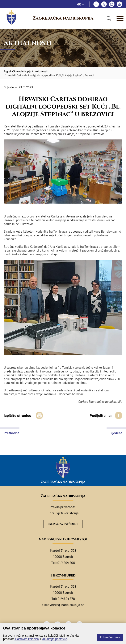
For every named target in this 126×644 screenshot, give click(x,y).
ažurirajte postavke (55, 639)
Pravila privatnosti (63, 507)
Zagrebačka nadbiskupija (63, 18)
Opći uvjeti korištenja (63, 513)
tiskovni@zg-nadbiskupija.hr (63, 605)
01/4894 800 (66, 563)
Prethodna (12, 433)
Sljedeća (116, 433)
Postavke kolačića (27, 639)
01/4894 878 (66, 598)
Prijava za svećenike (63, 524)
